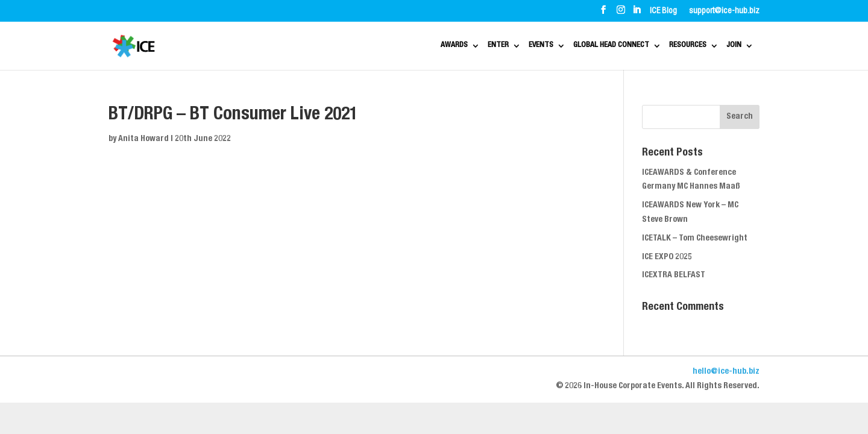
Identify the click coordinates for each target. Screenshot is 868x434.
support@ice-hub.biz (724, 11)
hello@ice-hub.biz (726, 372)
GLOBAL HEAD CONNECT (576, 46)
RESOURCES (677, 46)
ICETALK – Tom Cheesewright (695, 239)
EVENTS (484, 46)
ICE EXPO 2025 (667, 257)
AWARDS (369, 46)
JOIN (738, 46)
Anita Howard (143, 139)
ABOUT (150, 11)
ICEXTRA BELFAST (674, 275)
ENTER (427, 46)
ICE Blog (663, 11)
